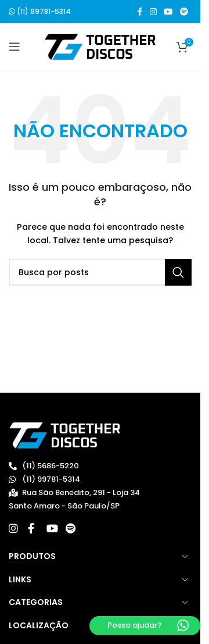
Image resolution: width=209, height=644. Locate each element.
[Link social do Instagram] (153, 12)
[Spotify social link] (184, 12)
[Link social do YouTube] (168, 12)
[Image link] (65, 435)
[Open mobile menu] (15, 47)
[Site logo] (100, 46)
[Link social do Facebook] (139, 12)
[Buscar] (100, 272)
